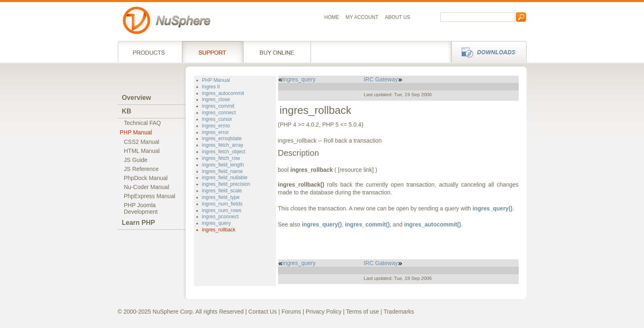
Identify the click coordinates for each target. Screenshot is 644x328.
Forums (291, 312)
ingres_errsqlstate (222, 139)
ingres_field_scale (222, 191)
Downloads (486, 52)
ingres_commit (218, 106)
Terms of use (363, 312)
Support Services (213, 52)
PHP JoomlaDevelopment (141, 208)
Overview (137, 98)
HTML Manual (142, 151)
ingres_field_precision (226, 184)
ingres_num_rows (222, 210)
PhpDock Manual (146, 178)
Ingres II (211, 87)
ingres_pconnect (220, 217)
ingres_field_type (221, 197)
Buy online (277, 52)
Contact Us (263, 312)
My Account (362, 17)
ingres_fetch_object (224, 152)
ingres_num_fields (222, 204)
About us (397, 17)
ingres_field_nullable (225, 178)
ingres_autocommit (223, 93)
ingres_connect (219, 113)
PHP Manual (136, 132)
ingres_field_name (222, 171)
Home (332, 17)
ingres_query (216, 223)
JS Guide (136, 160)
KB (127, 111)
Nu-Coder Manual (147, 187)
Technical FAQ (143, 123)
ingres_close (216, 99)
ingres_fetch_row (221, 158)
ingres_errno (216, 126)
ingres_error (216, 132)
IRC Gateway (383, 79)
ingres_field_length (223, 165)
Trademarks (399, 312)
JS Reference (141, 169)
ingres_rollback (219, 230)
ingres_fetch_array (223, 145)
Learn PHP (139, 223)
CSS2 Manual (142, 142)
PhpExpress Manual (150, 196)
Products (150, 52)
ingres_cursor (217, 119)
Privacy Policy (323, 312)
